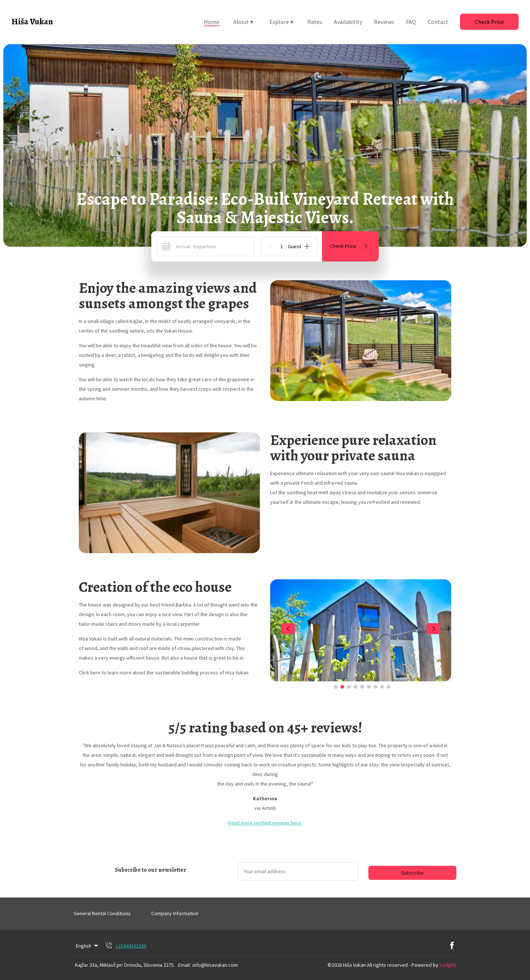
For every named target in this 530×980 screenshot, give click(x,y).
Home (212, 22)
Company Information (175, 913)
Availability (348, 22)
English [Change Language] (88, 946)
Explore (281, 22)
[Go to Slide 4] (356, 687)
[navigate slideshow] (288, 629)
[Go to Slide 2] (342, 687)
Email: (184, 965)
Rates (315, 22)
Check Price (489, 22)
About (243, 22)
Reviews (384, 22)
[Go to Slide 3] (349, 687)
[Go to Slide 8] (382, 687)
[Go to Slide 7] (375, 687)
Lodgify (448, 965)
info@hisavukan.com (215, 965)
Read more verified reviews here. (265, 823)
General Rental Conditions (102, 913)
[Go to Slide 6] (369, 687)
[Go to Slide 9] (389, 687)
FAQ (411, 22)
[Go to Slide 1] (336, 687)
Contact (438, 22)
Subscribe (412, 873)
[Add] (307, 246)
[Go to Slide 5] (362, 687)
